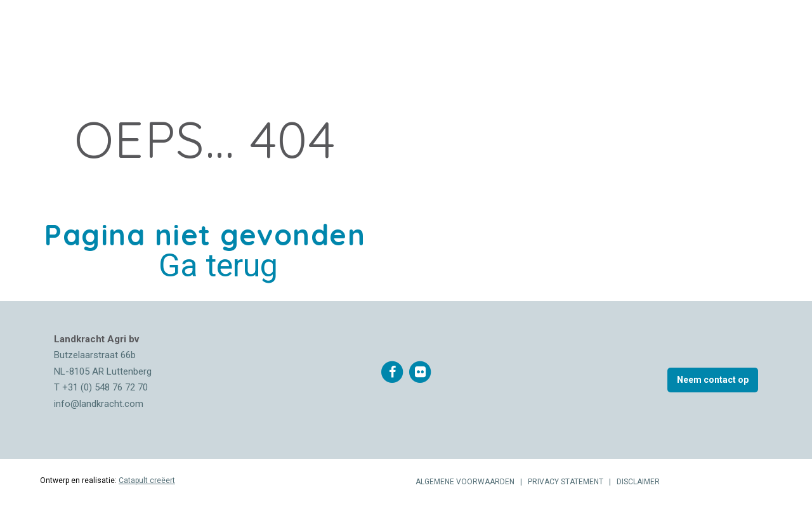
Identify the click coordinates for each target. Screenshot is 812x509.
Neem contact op (713, 380)
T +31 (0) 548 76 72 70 (101, 387)
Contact (545, 35)
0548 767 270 (632, 35)
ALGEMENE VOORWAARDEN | (471, 482)
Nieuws (298, 35)
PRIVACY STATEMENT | (571, 482)
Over (148, 35)
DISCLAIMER (638, 482)
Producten (244, 35)
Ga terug (218, 266)
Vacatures (489, 35)
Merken (189, 35)
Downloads (425, 35)
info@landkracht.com (99, 404)
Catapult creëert (147, 480)
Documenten (355, 35)
